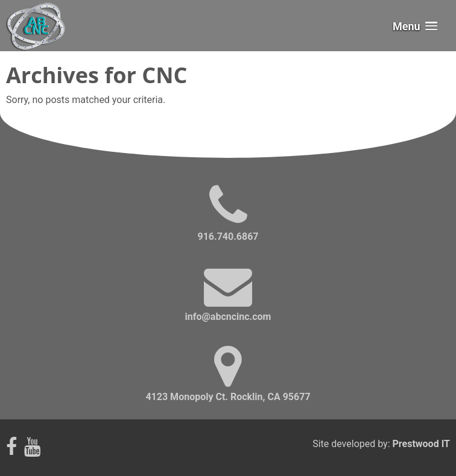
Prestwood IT (421, 444)
